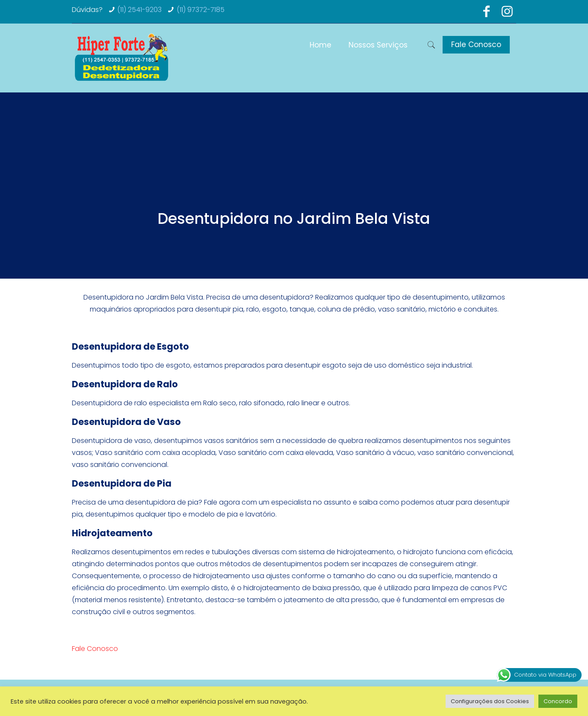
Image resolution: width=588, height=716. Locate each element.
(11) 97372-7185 (201, 10)
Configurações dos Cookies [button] (490, 701)
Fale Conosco (476, 45)
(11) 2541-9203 (139, 10)
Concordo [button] (558, 701)
